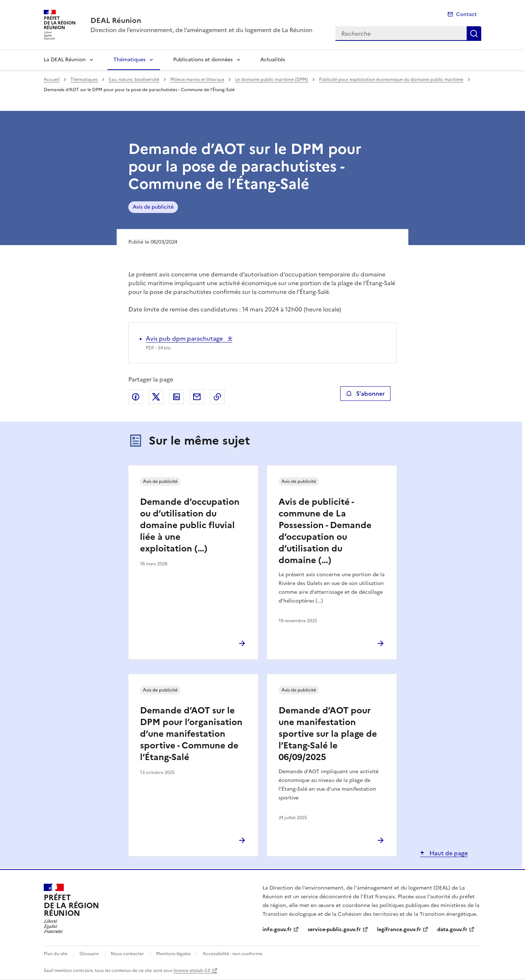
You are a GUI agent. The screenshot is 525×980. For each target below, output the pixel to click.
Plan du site (56, 954)
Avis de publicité (153, 207)
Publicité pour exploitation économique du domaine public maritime (391, 80)
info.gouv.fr (277, 929)
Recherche (474, 34)
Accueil (52, 80)
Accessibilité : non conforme (233, 954)
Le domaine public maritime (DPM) (272, 80)
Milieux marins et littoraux (197, 80)
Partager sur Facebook (136, 397)
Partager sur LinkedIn (176, 397)
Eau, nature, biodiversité (134, 80)
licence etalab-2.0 (192, 971)
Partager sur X (156, 397)
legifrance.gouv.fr (399, 929)
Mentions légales (173, 954)
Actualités (273, 60)
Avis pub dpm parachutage (185, 338)
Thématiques (129, 60)
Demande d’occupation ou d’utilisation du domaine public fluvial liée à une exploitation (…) (190, 525)
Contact (466, 14)
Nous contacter (127, 954)
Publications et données (203, 60)
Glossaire (89, 954)
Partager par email (197, 397)
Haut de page (448, 853)
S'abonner (365, 394)
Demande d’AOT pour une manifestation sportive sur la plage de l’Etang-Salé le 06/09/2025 (328, 734)
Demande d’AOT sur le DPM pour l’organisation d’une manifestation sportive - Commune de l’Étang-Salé (191, 734)
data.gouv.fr (452, 929)
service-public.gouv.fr (334, 929)
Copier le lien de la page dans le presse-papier (217, 397)
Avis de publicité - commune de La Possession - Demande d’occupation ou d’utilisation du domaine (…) (325, 531)
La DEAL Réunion (65, 60)
